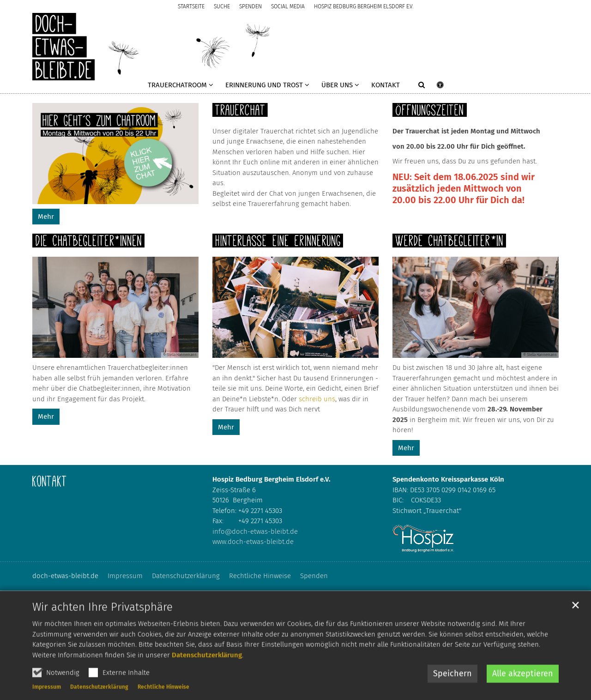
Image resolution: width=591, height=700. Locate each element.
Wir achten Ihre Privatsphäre (103, 615)
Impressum (47, 695)
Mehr (46, 217)
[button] (181, 87)
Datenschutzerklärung (207, 663)
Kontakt (386, 85)
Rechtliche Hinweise (163, 695)
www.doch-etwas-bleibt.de (253, 542)
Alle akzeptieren (523, 682)
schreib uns (317, 399)
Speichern (452, 682)
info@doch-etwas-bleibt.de (255, 531)
